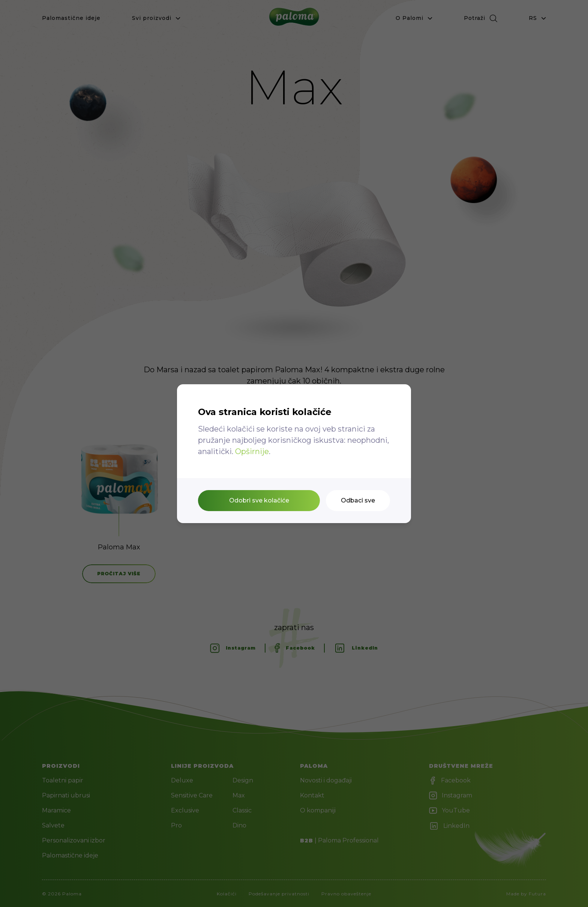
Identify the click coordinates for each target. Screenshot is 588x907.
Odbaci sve (358, 500)
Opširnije (252, 451)
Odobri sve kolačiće (259, 500)
